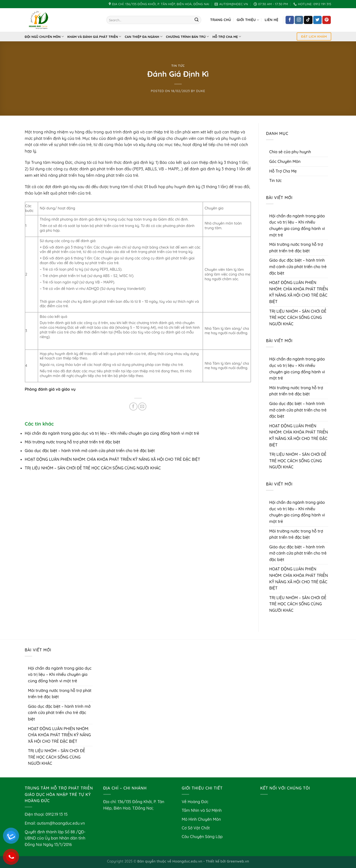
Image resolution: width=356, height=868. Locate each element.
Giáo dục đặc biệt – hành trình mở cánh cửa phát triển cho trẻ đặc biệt (90, 451)
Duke (201, 91)
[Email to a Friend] (142, 407)
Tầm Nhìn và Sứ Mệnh (202, 810)
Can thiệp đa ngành (144, 37)
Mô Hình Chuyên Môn (201, 819)
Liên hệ (271, 20)
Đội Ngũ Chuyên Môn (44, 37)
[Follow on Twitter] (317, 20)
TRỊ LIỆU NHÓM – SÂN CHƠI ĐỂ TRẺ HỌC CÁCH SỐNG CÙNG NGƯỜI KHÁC (93, 468)
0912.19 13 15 (56, 814)
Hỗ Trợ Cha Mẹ (227, 37)
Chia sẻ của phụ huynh (290, 152)
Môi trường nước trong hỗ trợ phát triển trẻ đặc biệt (72, 442)
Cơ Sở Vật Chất (196, 828)
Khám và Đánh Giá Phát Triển (94, 37)
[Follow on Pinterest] (327, 20)
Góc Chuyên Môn (285, 161)
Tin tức (178, 66)
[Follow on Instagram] (299, 20)
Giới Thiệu (248, 20)
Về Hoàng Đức (195, 802)
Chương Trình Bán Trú (187, 37)
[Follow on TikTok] (308, 20)
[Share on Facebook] (133, 407)
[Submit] (197, 20)
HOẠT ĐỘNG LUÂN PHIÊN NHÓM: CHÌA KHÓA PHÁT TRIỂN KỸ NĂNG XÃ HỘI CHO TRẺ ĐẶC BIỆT (112, 459)
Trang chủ (221, 20)
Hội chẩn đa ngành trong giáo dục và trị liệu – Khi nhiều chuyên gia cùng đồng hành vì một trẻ (112, 433)
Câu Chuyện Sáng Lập (202, 837)
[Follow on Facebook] (290, 20)
